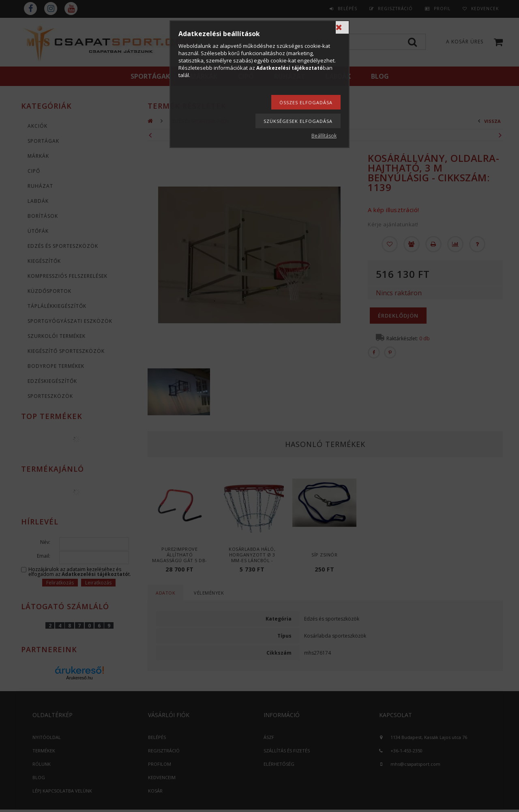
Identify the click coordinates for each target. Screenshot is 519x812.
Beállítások (324, 136)
